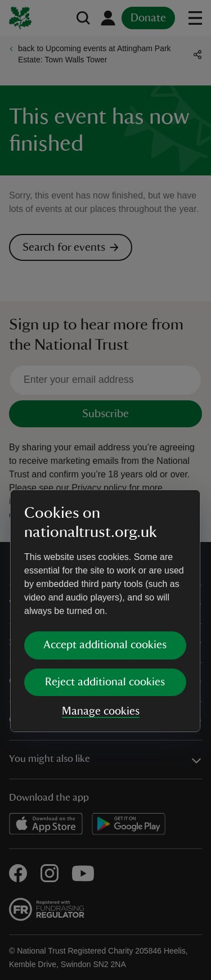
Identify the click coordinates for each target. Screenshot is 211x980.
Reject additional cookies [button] (105, 561)
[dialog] (105, 489)
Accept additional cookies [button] (105, 523)
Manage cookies (101, 590)
